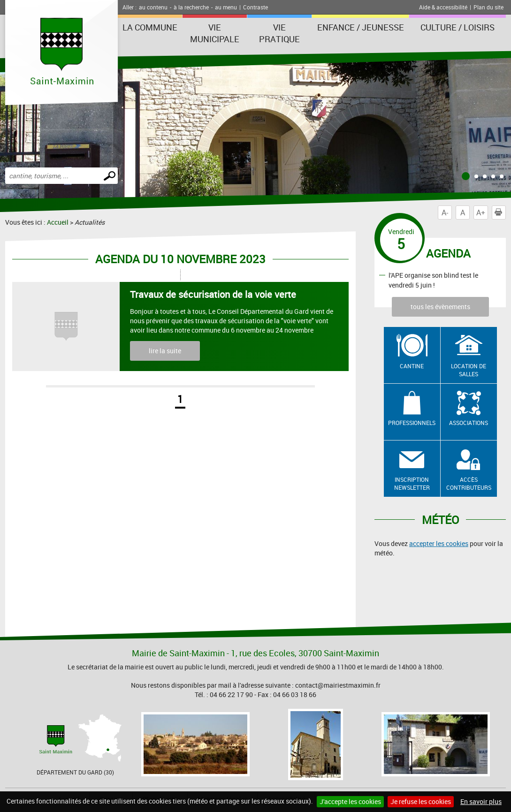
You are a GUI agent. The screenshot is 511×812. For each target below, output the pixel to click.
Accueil (58, 222)
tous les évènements (440, 307)
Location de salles (469, 370)
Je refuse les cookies (421, 801)
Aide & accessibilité (443, 7)
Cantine (412, 366)
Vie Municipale (215, 33)
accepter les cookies (439, 543)
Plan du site (488, 7)
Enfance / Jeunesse (361, 27)
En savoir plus (481, 801)
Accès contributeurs (469, 483)
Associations (469, 423)
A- (445, 212)
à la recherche (191, 7)
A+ (481, 212)
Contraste (255, 7)
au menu (226, 7)
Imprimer (500, 212)
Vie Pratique (279, 33)
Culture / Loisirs (458, 27)
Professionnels (412, 423)
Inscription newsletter (412, 483)
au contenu (153, 7)
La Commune (150, 27)
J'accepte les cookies (350, 801)
